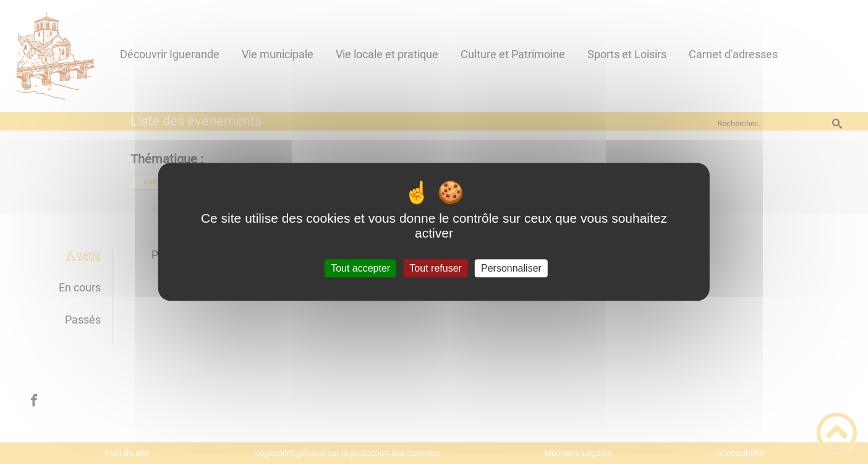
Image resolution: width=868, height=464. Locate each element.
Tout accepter (360, 268)
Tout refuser (435, 268)
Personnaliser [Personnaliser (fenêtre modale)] (511, 268)
